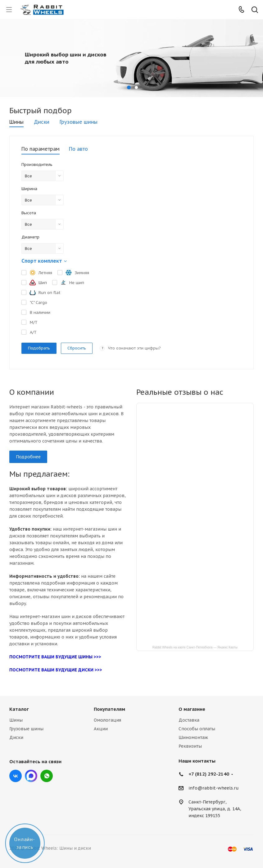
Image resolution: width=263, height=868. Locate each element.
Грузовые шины (26, 729)
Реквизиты (190, 746)
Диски (16, 737)
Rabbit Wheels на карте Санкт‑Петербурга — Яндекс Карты (195, 647)
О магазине (192, 709)
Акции (101, 729)
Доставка (189, 720)
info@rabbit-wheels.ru (214, 788)
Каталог (19, 709)
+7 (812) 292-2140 (209, 774)
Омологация (107, 720)
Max (31, 776)
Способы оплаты (197, 729)
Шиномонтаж (193, 737)
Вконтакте (16, 776)
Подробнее (28, 457)
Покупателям (109, 709)
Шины (16, 720)
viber (47, 776)
